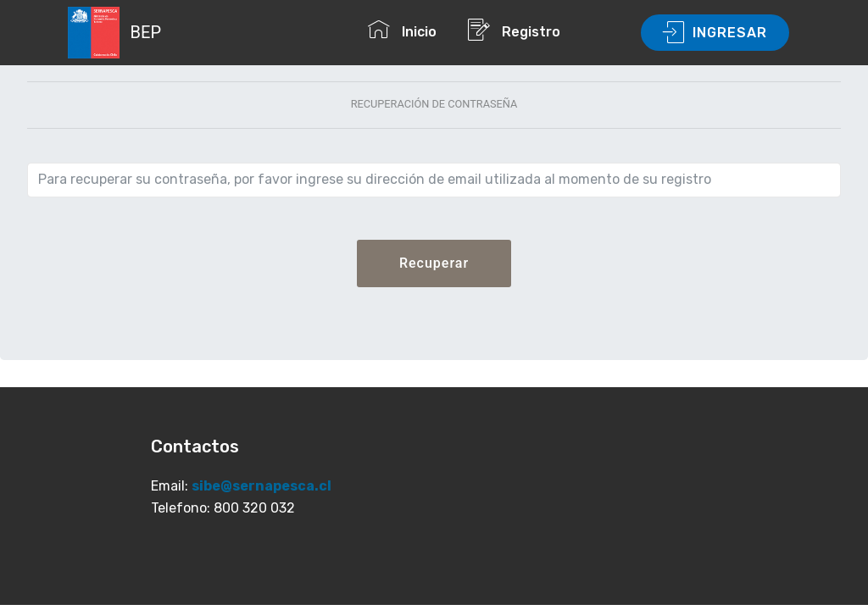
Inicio (409, 30)
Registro (545, 30)
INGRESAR (715, 33)
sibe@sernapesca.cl (262, 486)
